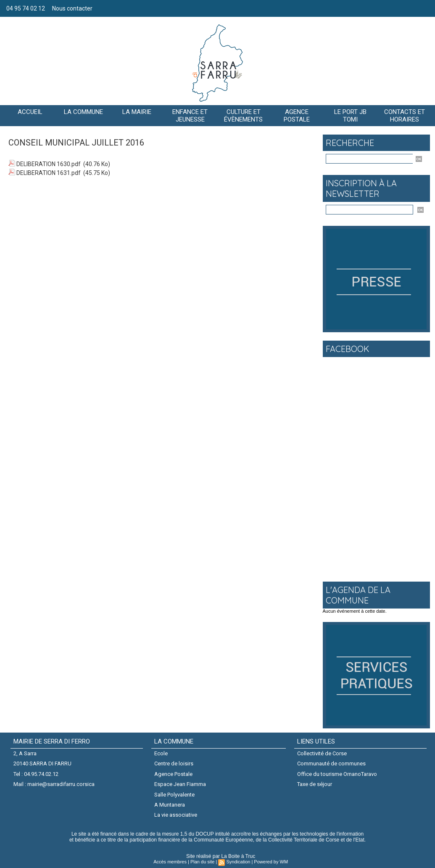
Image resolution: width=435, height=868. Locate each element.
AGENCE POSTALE (297, 116)
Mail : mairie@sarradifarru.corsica (54, 784)
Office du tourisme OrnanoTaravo (337, 774)
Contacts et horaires (405, 116)
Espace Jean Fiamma (180, 784)
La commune (83, 112)
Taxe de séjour (315, 784)
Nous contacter (72, 8)
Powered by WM (271, 862)
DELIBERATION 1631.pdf (49, 173)
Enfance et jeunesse (190, 116)
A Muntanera (170, 805)
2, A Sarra (25, 753)
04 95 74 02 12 (26, 8)
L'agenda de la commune (358, 595)
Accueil (30, 112)
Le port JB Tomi (350, 116)
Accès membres (170, 862)
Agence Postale (173, 774)
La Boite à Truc (238, 856)
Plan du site (202, 862)
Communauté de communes (331, 763)
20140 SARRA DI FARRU (42, 763)
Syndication (239, 862)
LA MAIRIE (137, 112)
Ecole (161, 753)
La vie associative (176, 815)
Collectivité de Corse (322, 753)
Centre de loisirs (174, 763)
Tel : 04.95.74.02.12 (36, 774)
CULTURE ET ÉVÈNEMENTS (243, 116)
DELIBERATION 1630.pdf (49, 164)
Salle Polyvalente (174, 795)
